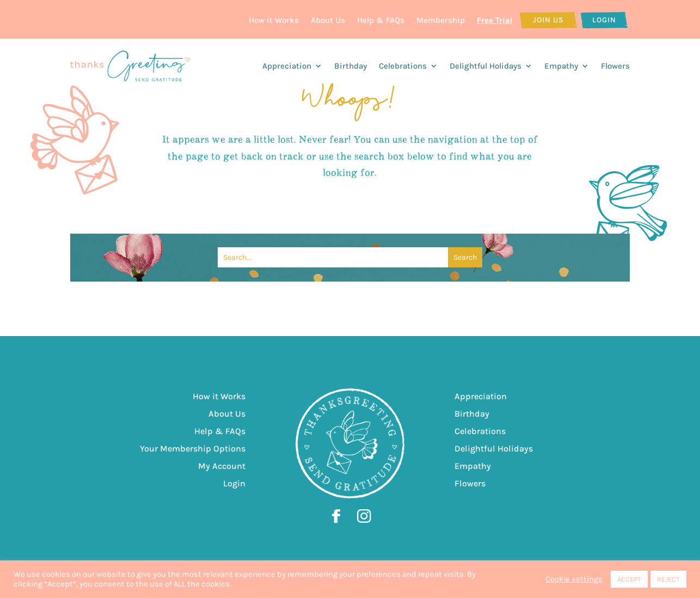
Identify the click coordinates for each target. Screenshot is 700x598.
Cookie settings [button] (574, 579)
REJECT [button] (668, 579)
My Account (222, 466)
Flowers (615, 66)
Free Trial (495, 20)
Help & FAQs (381, 20)
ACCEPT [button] (629, 579)
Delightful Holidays (486, 66)
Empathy (561, 66)
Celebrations (403, 66)
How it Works (274, 20)
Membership (441, 20)
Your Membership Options (193, 449)
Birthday (351, 66)
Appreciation (287, 66)
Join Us (548, 20)
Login (604, 20)
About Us (328, 20)
